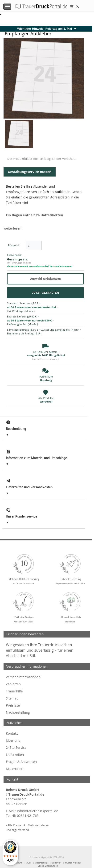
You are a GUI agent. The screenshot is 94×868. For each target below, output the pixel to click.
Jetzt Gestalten (46, 293)
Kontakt (12, 733)
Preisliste (13, 705)
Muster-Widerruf (73, 863)
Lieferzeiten (15, 755)
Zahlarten (13, 684)
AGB (29, 863)
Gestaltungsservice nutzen (30, 172)
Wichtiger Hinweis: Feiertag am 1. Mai (45, 29)
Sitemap (12, 698)
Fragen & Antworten (21, 762)
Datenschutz (41, 863)
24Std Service (16, 747)
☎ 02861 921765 (25, 816)
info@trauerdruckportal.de (38, 811)
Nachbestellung (18, 712)
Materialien (15, 769)
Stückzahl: (13, 245)
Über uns (13, 740)
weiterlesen (12, 228)
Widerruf (56, 863)
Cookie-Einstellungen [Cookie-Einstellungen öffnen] (48, 866)
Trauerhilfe (14, 691)
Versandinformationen (23, 677)
